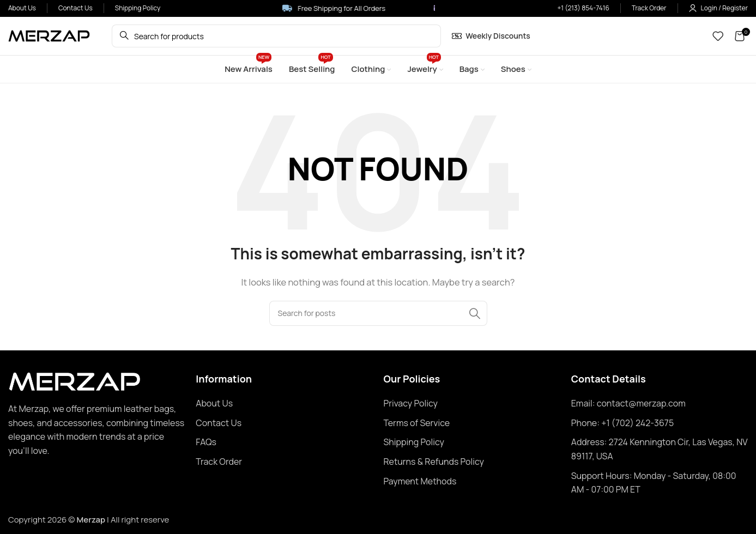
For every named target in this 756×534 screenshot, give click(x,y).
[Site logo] (49, 35)
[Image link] (74, 381)
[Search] (378, 313)
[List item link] (284, 404)
